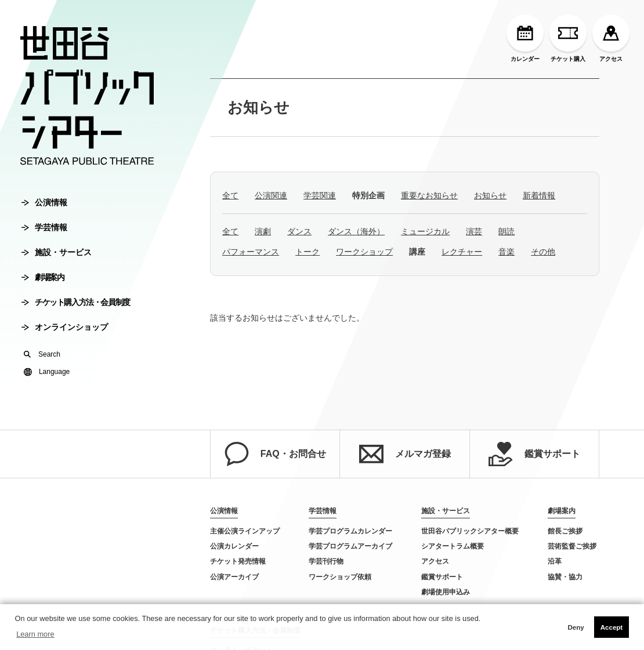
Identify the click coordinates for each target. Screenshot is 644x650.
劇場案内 (43, 277)
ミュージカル (425, 231)
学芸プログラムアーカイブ (350, 546)
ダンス (299, 231)
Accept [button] (612, 627)
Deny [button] (576, 627)
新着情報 (539, 195)
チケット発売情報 (238, 561)
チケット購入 (568, 38)
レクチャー (462, 252)
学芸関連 (320, 195)
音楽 (506, 252)
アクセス (611, 38)
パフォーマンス (251, 252)
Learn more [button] (35, 634)
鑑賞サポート (534, 454)
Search (42, 354)
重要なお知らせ (429, 195)
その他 (543, 252)
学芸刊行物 (326, 561)
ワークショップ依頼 (340, 577)
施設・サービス (57, 252)
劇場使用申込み (446, 592)
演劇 (263, 231)
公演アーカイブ (234, 577)
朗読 (506, 231)
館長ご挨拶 (565, 531)
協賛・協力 (565, 577)
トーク (307, 252)
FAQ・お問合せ (275, 454)
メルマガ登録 (405, 454)
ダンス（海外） (356, 231)
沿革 (555, 561)
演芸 (474, 231)
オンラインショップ (65, 327)
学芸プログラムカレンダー (350, 531)
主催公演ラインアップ (245, 531)
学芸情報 (44, 227)
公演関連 (271, 195)
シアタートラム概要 (453, 546)
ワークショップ (364, 252)
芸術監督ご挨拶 (572, 546)
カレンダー (525, 38)
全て (230, 195)
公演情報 (44, 202)
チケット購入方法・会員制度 (76, 302)
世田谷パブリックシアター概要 (470, 531)
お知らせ (258, 107)
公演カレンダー (234, 546)
